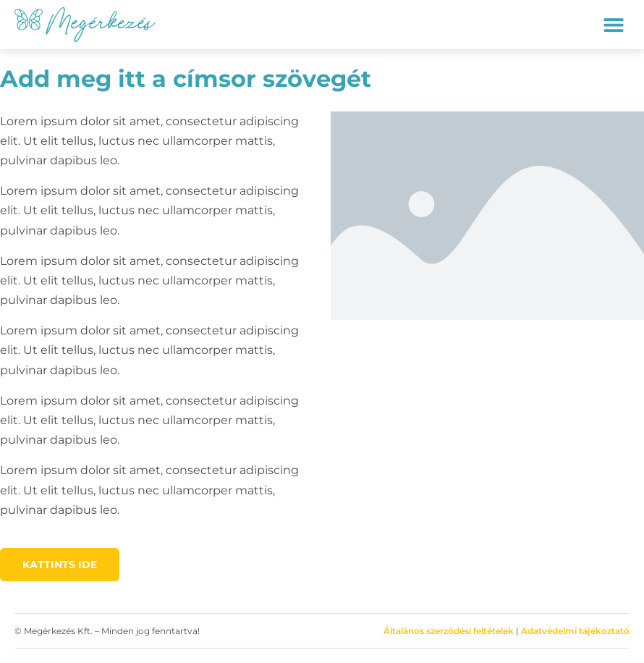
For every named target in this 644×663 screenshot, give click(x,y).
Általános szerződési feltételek (449, 631)
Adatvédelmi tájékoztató (575, 631)
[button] (613, 24)
